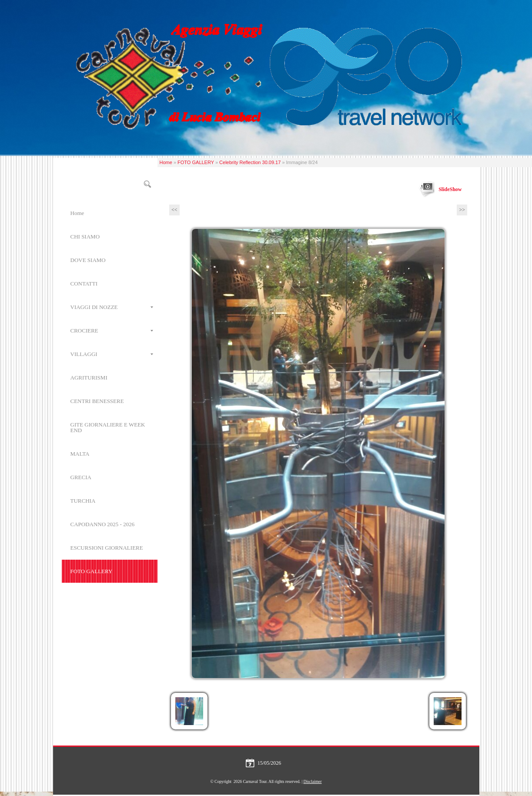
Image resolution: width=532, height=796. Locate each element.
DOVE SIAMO (88, 260)
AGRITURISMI (89, 378)
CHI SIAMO (85, 237)
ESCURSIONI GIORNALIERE (107, 548)
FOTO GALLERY (196, 162)
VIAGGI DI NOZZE (112, 307)
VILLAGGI (112, 354)
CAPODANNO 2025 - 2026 (103, 524)
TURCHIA (83, 501)
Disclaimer (312, 781)
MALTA (80, 454)
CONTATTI (84, 284)
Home (166, 162)
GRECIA (81, 477)
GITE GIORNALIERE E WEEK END (108, 427)
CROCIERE (112, 331)
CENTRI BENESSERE (97, 401)
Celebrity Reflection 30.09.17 (250, 162)
